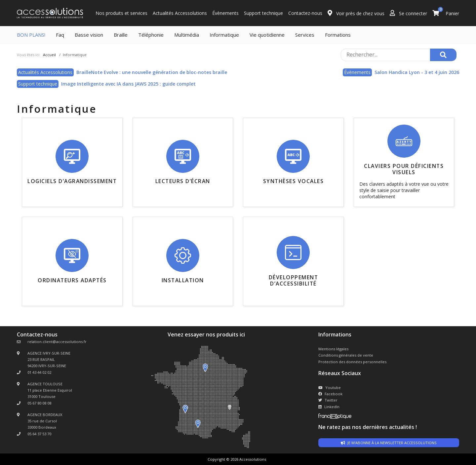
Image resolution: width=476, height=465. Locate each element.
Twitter (328, 400)
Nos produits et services (121, 13)
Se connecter (408, 13)
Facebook (330, 394)
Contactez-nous (305, 13)
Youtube (330, 387)
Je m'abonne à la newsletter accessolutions (389, 443)
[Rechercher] (443, 55)
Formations (338, 35)
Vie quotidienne (267, 35)
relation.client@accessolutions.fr (57, 342)
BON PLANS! (31, 35)
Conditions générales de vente (346, 355)
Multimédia (187, 35)
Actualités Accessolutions (180, 13)
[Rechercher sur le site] (385, 55)
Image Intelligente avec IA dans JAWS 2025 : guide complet (128, 84)
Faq (60, 35)
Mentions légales (333, 349)
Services (305, 35)
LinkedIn (329, 407)
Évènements (225, 13)
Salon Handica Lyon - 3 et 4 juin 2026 (417, 72)
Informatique (224, 35)
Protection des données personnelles (352, 362)
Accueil (49, 55)
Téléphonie (151, 35)
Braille (121, 35)
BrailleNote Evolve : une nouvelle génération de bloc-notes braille (152, 72)
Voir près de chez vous (356, 13)
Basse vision (89, 35)
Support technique (263, 13)
